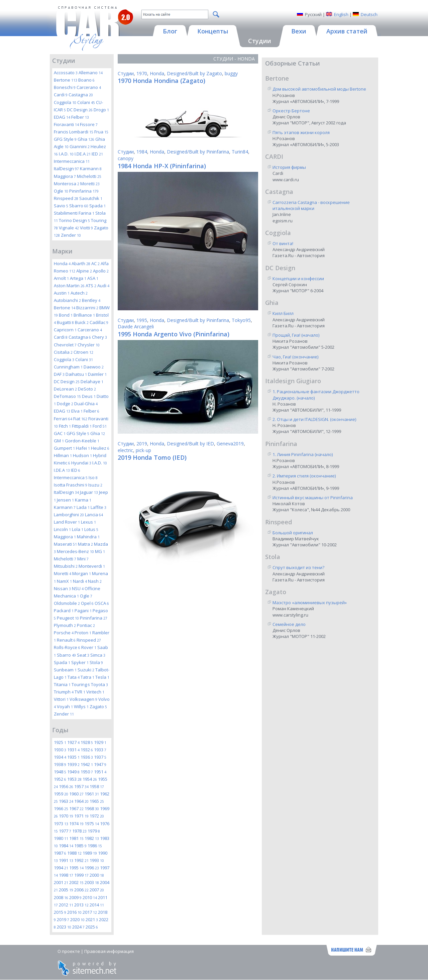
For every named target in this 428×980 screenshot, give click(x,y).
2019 (63, 919)
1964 (81, 801)
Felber (80, 117)
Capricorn (65, 330)
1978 (79, 831)
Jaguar (89, 492)
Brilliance (84, 315)
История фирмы (289, 167)
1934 (60, 757)
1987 (60, 853)
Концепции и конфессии (298, 279)
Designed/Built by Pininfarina (198, 152)
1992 (81, 860)
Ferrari (63, 419)
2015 (60, 912)
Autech (79, 293)
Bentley (91, 300)
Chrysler (89, 345)
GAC (60, 433)
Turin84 (240, 152)
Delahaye (92, 382)
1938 (60, 764)
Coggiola (65, 102)
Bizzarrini (87, 308)
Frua (101, 132)
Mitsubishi (66, 566)
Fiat (80, 419)
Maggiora (65, 176)
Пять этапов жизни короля (301, 132)
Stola (96, 662)
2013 (81, 905)
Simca (98, 655)
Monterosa (67, 184)
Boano (86, 80)
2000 (97, 875)
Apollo (101, 271)
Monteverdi (92, 566)
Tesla (102, 677)
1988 (74, 853)
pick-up (143, 450)
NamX (64, 581)
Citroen (83, 352)
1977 (65, 831)
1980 (61, 838)
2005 (66, 890)
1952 (60, 779)
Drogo (101, 110)
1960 (76, 794)
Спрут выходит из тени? (298, 567)
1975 (92, 824)
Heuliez (100, 448)
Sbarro (79, 206)
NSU (78, 588)
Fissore (89, 124)
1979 (94, 831)
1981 (76, 838)
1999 (81, 875)
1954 (90, 779)
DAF (59, 374)
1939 (73, 764)
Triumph (64, 692)
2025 (92, 927)
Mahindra (88, 537)
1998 (66, 875)
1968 (92, 808)
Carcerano (89, 87)
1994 (61, 868)
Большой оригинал (293, 533)
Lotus (91, 529)
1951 (100, 772)
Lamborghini (69, 515)
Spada (97, 206)
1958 (97, 786)
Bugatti (65, 322)
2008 (61, 897)
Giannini (80, 146)
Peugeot (68, 618)
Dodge (65, 404)
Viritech (95, 692)
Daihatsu (76, 374)
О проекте (69, 951)
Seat (83, 655)
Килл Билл (283, 313)
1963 (66, 801)
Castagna (81, 95)
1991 (66, 860)
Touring (81, 684)
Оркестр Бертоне (291, 111)
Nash (95, 581)
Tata (74, 677)
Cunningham (68, 367)
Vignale (69, 228)
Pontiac (86, 625)
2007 (97, 890)
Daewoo (94, 367)
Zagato (98, 706)
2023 (64, 927)
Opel (87, 603)
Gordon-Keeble (82, 441)
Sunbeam (65, 670)
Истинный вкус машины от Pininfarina (313, 498)
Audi (103, 286)
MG (100, 551)
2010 (90, 897)
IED (97, 154)
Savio (61, 206)
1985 (80, 846)
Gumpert (64, 448)
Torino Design (74, 220)
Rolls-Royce (67, 647)
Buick (82, 322)
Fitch (65, 426)
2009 (75, 897)
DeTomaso (67, 396)
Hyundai (81, 463)
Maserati (65, 544)
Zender (71, 235)
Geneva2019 (230, 444)
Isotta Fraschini (71, 485)
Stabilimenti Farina (74, 213)
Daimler (97, 374)
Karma (83, 500)
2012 (66, 905)
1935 (73, 757)
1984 (66, 846)
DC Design (80, 110)
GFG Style (65, 139)
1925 (60, 742)
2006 (81, 890)
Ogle (61, 191)
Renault (66, 640)
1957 (81, 786)
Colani (86, 102)
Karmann (91, 169)
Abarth (81, 263)
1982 (92, 838)
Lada (83, 507)
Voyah (65, 706)
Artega (78, 278)
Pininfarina (84, 191)
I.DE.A (83, 154)
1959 (61, 794)
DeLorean (65, 389)
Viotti (86, 228)
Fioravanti (66, 124)
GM (59, 441)
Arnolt (61, 278)
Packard (64, 611)
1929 (100, 742)
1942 (87, 764)
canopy (126, 158)
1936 (87, 757)
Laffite (98, 507)
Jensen (65, 500)
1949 (73, 772)
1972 (97, 816)
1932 (87, 750)
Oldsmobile (67, 603)
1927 (73, 742)
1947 (100, 764)
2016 (74, 912)
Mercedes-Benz (75, 551)
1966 (61, 808)
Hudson (82, 455)
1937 (100, 757)
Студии (126, 73)
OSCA (102, 603)
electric (125, 450)
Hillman (63, 455)
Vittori (61, 699)
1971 (81, 816)
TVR (80, 692)
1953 (74, 779)
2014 (97, 905)
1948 (60, 772)
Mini (83, 559)
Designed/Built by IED (190, 444)
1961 (92, 794)
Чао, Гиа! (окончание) (295, 357)
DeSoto (87, 389)
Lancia (94, 515)
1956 (66, 786)
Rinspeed (66, 198)
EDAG (62, 117)
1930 (60, 750)
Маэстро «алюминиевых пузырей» (310, 603)
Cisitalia (63, 352)
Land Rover (67, 522)
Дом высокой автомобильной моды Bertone (319, 89)
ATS (91, 286)
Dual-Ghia (86, 404)
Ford (100, 426)
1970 (66, 816)
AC (95, 263)
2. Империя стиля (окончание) (304, 476)
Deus (89, 396)
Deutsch (369, 14)
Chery (99, 337)
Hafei (83, 448)
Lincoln (62, 529)
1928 (87, 742)
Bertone (66, 80)
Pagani (83, 611)
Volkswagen (83, 699)
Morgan (82, 573)
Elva (77, 411)
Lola (78, 529)
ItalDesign (66, 169)
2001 (61, 882)
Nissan (62, 588)
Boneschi (65, 87)
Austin (62, 293)
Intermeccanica (72, 161)
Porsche (64, 633)
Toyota (99, 684)
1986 (95, 846)
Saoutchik (91, 198)
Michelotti (89, 176)
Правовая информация (109, 951)
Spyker (80, 662)
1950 (87, 772)
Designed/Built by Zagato (194, 73)
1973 (61, 824)
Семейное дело (289, 624)
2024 (78, 927)
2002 (76, 882)
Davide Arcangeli (136, 326)
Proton (83, 633)
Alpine (84, 271)
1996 (92, 868)
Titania (62, 684)
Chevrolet (65, 345)
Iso (93, 477)
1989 (90, 853)
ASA (93, 278)
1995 (76, 868)
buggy (231, 73)
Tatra (87, 677)
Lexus (88, 522)
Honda (62, 263)
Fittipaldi (82, 426)
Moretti (90, 184)
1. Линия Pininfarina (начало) (303, 454)
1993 (97, 860)
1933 (100, 750)
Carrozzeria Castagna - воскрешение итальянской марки (311, 205)
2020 (77, 919)
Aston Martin (69, 286)
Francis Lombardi (74, 132)
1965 (97, 801)
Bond (66, 315)
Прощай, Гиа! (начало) (296, 335)
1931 (73, 750)
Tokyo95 (241, 320)
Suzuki (86, 670)
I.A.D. (66, 154)
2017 (90, 912)
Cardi (61, 95)
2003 (92, 882)
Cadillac (99, 322)
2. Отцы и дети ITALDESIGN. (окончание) (314, 419)
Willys (81, 706)
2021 (92, 919)
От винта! (283, 243)
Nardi (80, 581)
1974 (76, 824)
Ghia (86, 139)
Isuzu (95, 485)
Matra (85, 544)
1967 (76, 808)
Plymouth (65, 625)
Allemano (91, 73)
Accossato (66, 73)
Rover (89, 647)
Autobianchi (67, 300)
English (341, 14)
